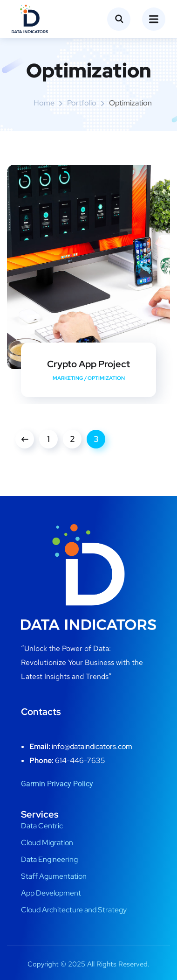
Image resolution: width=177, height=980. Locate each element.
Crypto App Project (88, 364)
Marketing (68, 378)
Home (44, 103)
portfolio (82, 103)
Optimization (106, 378)
